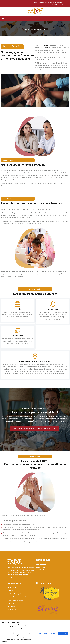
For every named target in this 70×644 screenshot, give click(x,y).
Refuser (53, 633)
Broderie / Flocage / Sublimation (18, 605)
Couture (10, 602)
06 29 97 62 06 (58, 4)
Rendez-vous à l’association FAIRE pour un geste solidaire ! (34, 438)
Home (27, 29)
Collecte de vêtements (15, 615)
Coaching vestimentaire (15, 612)
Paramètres (42, 633)
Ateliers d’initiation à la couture (18, 609)
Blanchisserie (12, 599)
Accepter (63, 633)
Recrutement (12, 618)
